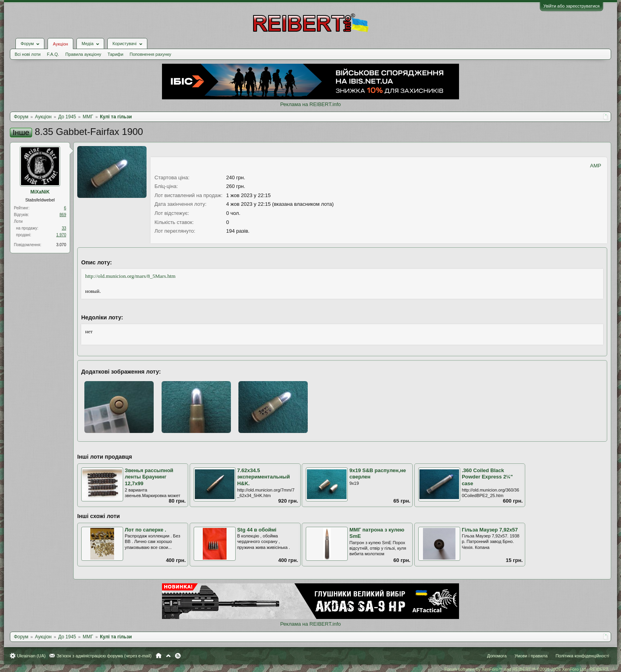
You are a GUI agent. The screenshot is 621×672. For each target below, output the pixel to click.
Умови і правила (531, 656)
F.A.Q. (53, 54)
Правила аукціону (83, 54)
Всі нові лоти (28, 54)
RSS (178, 656)
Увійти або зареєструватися (571, 6)
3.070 (61, 245)
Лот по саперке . (146, 530)
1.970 (61, 235)
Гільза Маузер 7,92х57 (490, 530)
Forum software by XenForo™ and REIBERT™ (527, 669)
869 (63, 215)
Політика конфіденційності (582, 656)
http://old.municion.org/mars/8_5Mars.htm (130, 276)
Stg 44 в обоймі (257, 530)
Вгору (168, 656)
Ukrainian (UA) (31, 656)
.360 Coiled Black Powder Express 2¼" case (487, 477)
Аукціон (60, 44)
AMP (596, 166)
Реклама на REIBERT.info (310, 104)
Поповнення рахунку (150, 54)
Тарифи (116, 54)
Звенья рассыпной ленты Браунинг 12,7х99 (149, 477)
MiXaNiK (40, 192)
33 (64, 228)
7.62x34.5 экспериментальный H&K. (264, 477)
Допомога (497, 656)
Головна (159, 656)
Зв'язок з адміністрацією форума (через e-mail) (104, 656)
